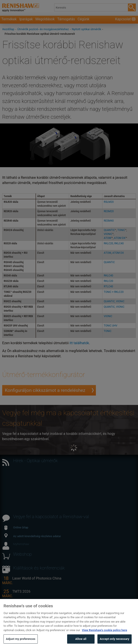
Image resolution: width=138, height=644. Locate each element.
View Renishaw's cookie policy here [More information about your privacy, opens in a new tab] (104, 636)
